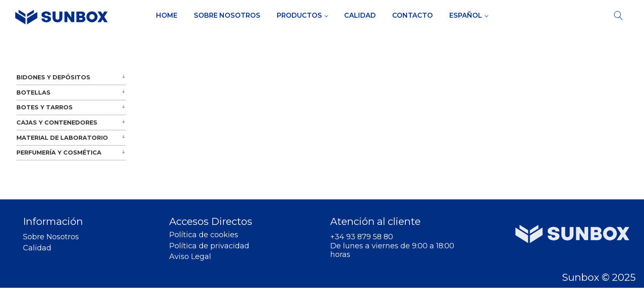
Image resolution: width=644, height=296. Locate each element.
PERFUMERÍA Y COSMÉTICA (59, 153)
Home (167, 15)
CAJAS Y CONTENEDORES (57, 123)
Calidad (360, 15)
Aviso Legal (190, 257)
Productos (299, 15)
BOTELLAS (33, 92)
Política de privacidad (209, 246)
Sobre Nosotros (227, 15)
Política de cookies (204, 235)
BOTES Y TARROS (45, 107)
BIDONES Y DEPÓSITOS (53, 77)
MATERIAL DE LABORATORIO (62, 138)
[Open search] (619, 16)
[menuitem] (469, 16)
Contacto (413, 15)
